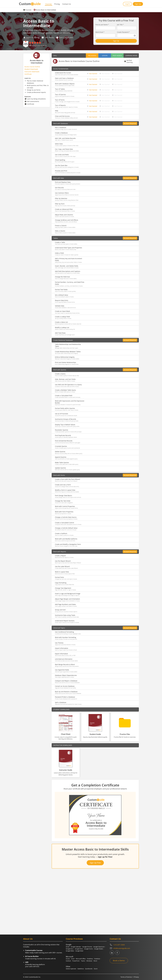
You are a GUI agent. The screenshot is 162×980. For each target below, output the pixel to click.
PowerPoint (76, 961)
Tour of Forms (60, 100)
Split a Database (61, 702)
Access (68, 959)
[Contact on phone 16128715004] (124, 945)
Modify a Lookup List (62, 327)
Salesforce (81, 969)
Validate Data (60, 306)
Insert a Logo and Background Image (68, 594)
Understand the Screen (63, 73)
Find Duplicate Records (63, 435)
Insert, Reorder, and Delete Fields (67, 266)
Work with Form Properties (64, 512)
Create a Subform (61, 533)
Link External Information (64, 659)
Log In (127, 4)
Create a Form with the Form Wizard (67, 479)
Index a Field (59, 253)
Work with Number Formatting (66, 637)
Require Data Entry (62, 300)
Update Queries (60, 468)
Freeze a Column (61, 226)
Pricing (57, 4)
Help (57, 111)
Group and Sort (60, 610)
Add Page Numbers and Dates (65, 604)
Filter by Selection (61, 198)
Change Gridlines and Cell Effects (67, 220)
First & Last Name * (102, 25)
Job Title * (120, 25)
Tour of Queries (60, 94)
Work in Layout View (62, 572)
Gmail (68, 947)
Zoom (96, 969)
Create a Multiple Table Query (65, 390)
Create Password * (123, 32)
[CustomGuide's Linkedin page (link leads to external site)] (112, 953)
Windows (89, 961)
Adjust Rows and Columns (64, 215)
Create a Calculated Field (64, 396)
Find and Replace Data (63, 182)
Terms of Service (126, 977)
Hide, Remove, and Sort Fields (65, 379)
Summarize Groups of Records (66, 419)
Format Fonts (59, 577)
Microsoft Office (81, 959)
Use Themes (59, 643)
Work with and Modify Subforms (66, 539)
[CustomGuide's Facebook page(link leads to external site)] (117, 953)
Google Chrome (87, 947)
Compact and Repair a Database (66, 681)
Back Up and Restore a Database (66, 692)
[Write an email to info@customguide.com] (124, 948)
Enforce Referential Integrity (65, 357)
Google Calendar (76, 947)
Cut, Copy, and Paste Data (64, 149)
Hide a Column (60, 231)
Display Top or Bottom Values (65, 425)
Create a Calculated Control (64, 523)
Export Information (61, 654)
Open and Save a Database (64, 78)
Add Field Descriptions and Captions (68, 271)
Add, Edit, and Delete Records (65, 138)
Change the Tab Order (63, 501)
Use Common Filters (62, 193)
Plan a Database (61, 127)
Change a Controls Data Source (66, 517)
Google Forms (88, 949)
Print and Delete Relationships (66, 362)
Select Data (59, 144)
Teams (83, 961)
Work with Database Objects (65, 84)
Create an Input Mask (62, 311)
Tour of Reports (60, 105)
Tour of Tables (60, 89)
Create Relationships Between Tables (68, 352)
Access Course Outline (32, 67)
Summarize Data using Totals (65, 615)
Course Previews (74, 939)
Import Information (62, 648)
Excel (73, 959)
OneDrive (90, 959)
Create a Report (60, 556)
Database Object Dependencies (66, 675)
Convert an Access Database (65, 686)
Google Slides (70, 951)
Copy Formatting (61, 583)
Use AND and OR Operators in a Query (68, 385)
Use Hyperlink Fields (62, 670)
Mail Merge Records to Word (65, 664)
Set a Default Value (62, 295)
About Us (28, 939)
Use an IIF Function (62, 414)
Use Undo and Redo (62, 155)
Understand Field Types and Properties (68, 248)
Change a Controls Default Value (66, 528)
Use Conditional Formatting (64, 632)
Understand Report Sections (65, 621)
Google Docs (70, 949)
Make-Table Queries (62, 463)
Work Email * (100, 32)
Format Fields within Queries (65, 408)
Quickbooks (89, 969)
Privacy (136, 977)
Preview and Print (61, 171)
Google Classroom (99, 947)
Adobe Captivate (71, 969)
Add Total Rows (60, 333)
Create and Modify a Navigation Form (68, 544)
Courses (49, 4)
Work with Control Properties (65, 506)
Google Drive (79, 949)
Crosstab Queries (61, 446)
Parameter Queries (62, 430)
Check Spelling (60, 160)
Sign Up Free (95, 863)
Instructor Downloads (32, 72)
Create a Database (61, 133)
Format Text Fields (61, 290)
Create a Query (60, 374)
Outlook (68, 961)
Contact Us (67, 4)
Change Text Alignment (63, 588)
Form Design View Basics (63, 496)
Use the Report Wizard (63, 561)
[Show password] (135, 36)
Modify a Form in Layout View (65, 490)
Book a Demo (119, 961)
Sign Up (138, 4)
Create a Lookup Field (62, 317)
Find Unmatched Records (64, 441)
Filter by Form (60, 204)
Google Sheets (99, 949)
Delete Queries (60, 452)
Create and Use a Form (63, 485)
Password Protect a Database (65, 697)
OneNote (97, 959)
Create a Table (60, 242)
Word (95, 961)
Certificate (28, 74)
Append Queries (61, 457)
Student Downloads (31, 69)
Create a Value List (61, 322)
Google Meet (79, 951)
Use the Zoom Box (61, 165)
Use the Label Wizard (62, 566)
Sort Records (59, 188)
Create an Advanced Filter (64, 209)
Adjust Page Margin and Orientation (67, 599)
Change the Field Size (62, 277)
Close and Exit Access (62, 116)
